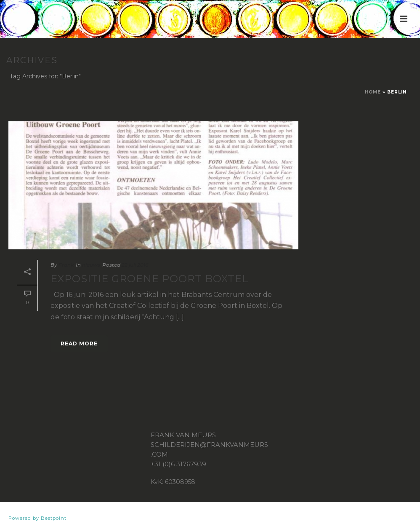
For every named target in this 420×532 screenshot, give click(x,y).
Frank (66, 265)
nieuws (91, 265)
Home (373, 92)
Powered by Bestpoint (37, 518)
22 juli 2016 (135, 265)
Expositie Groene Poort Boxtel (150, 279)
